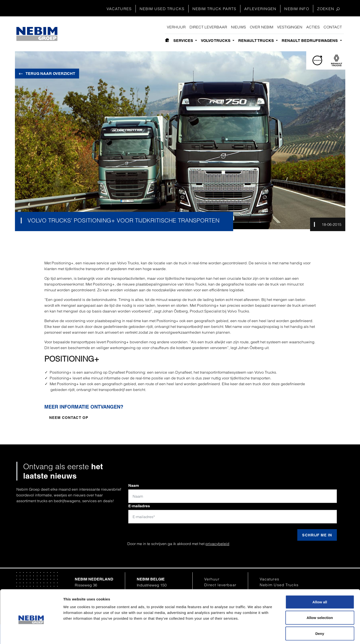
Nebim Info (297, 9)
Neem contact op (69, 418)
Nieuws (238, 27)
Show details (251, 634)
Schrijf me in (317, 535)
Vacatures (119, 9)
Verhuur (176, 27)
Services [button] (184, 41)
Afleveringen (260, 9)
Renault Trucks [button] (257, 41)
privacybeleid (217, 544)
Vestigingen (290, 27)
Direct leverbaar (208, 27)
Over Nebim (262, 27)
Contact (333, 27)
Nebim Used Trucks (162, 9)
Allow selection (320, 597)
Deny (320, 612)
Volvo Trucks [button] (216, 41)
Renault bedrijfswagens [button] (310, 41)
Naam (134, 485)
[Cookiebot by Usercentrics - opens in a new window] (31, 635)
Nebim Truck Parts (214, 9)
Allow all (320, 581)
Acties (313, 27)
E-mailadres (139, 506)
